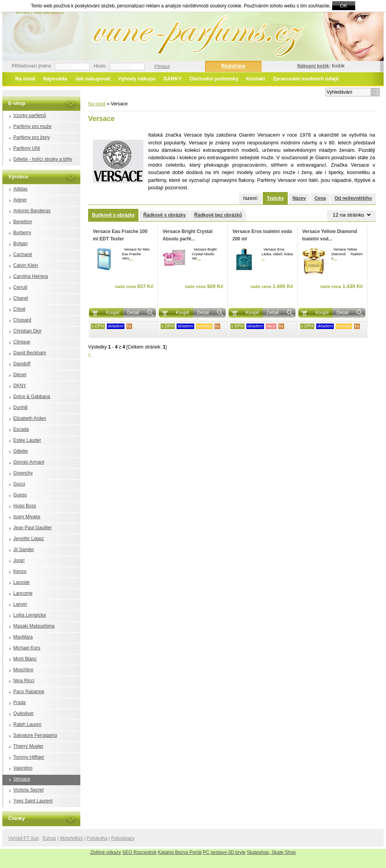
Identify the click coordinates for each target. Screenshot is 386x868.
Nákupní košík (313, 66)
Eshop (50, 838)
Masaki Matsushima (34, 626)
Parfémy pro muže (32, 126)
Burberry (22, 233)
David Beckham (30, 353)
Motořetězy (72, 838)
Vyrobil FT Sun (24, 838)
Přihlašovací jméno (31, 66)
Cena (320, 198)
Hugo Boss (25, 506)
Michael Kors (27, 648)
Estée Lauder (27, 440)
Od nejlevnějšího (353, 198)
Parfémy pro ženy (32, 137)
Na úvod (25, 79)
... (131, 258)
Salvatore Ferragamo (35, 735)
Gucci (19, 484)
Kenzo (20, 571)
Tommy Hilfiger (29, 757)
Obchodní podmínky (214, 79)
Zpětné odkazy (106, 852)
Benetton (23, 222)
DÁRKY (173, 79)
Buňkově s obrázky (113, 215)
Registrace (233, 66)
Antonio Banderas (32, 211)
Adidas (20, 189)
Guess (20, 495)
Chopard (22, 320)
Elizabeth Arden (30, 418)
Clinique (22, 342)
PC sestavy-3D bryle (224, 852)
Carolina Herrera (31, 276)
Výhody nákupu (137, 79)
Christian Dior (27, 331)
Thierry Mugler (28, 746)
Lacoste (21, 582)
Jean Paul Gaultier (33, 528)
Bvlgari (20, 244)
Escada (21, 429)
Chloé (19, 309)
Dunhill (20, 407)
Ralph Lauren (27, 724)
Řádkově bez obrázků (218, 215)
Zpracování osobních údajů (306, 79)
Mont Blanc (25, 659)
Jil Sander (24, 550)
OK (344, 6)
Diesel (20, 375)
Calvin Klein (26, 265)
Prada (19, 703)
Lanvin (20, 604)
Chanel (21, 298)
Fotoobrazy (123, 838)
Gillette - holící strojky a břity (43, 159)
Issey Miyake (27, 517)
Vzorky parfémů (30, 116)
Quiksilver (24, 713)
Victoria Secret (28, 790)
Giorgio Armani (29, 462)
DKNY (20, 386)
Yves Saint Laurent (33, 801)
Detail (133, 313)
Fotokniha (97, 838)
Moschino (23, 670)
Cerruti (20, 287)
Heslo (100, 66)
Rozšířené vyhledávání (299, 91)
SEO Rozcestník (140, 852)
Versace (22, 779)
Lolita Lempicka (29, 615)
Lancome (23, 593)
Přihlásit (162, 66)
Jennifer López (29, 539)
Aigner (20, 200)
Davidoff (22, 364)
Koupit (113, 313)
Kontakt (255, 79)
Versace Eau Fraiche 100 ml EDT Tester (120, 235)
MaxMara (23, 637)
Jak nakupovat (92, 79)
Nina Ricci (24, 681)
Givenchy (23, 473)
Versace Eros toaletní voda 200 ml (262, 235)
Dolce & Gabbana (32, 397)
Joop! (19, 560)
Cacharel (23, 254)
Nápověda (55, 79)
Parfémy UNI (27, 148)
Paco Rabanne (29, 692)
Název (299, 198)
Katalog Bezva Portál (180, 852)
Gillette (20, 451)
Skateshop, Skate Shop (271, 852)
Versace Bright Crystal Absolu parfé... (188, 235)
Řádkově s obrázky (164, 215)
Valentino (23, 768)
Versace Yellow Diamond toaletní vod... (330, 235)
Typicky (275, 198)
